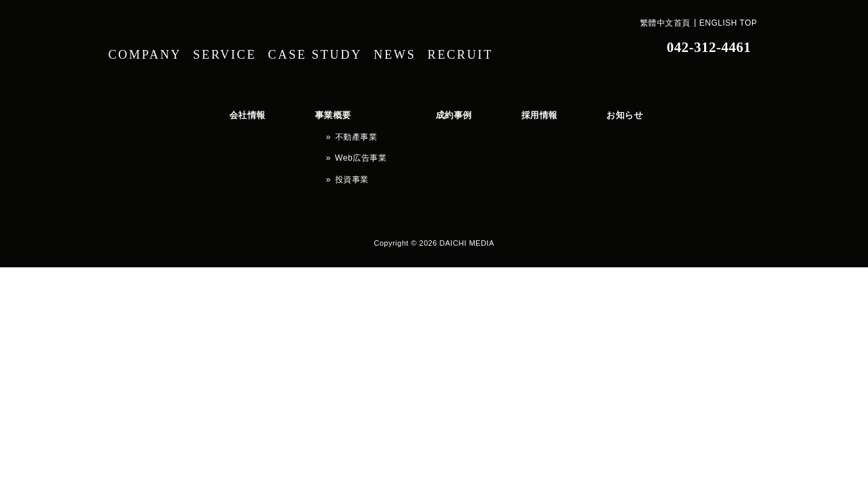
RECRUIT (485, 47)
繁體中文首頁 (665, 23)
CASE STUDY (327, 47)
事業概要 (296, 112)
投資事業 (310, 151)
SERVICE (232, 47)
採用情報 (446, 112)
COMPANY (147, 47)
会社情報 (235, 112)
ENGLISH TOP (728, 23)
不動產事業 (314, 125)
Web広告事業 (318, 138)
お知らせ (507, 112)
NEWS (411, 47)
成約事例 (385, 112)
